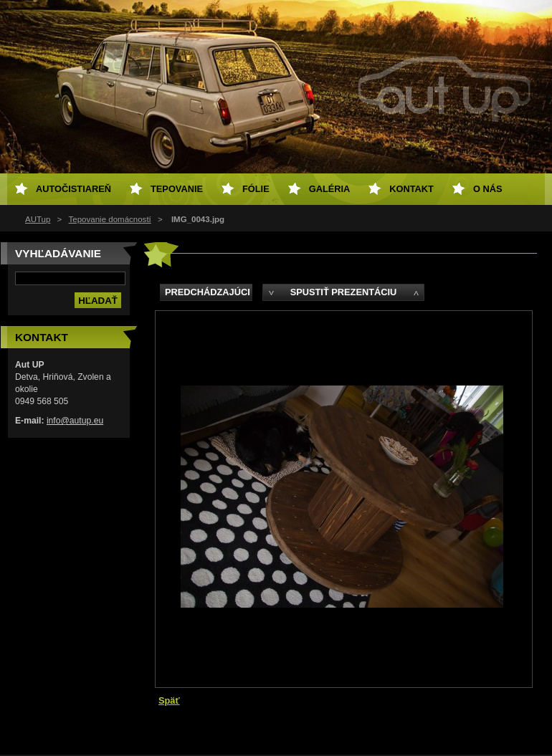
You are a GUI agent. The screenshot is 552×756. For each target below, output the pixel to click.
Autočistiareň (73, 189)
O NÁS (488, 189)
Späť (169, 700)
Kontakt (411, 189)
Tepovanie (177, 189)
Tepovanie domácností (110, 219)
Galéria (330, 189)
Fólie (256, 189)
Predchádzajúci (208, 292)
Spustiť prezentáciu (344, 292)
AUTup (38, 219)
